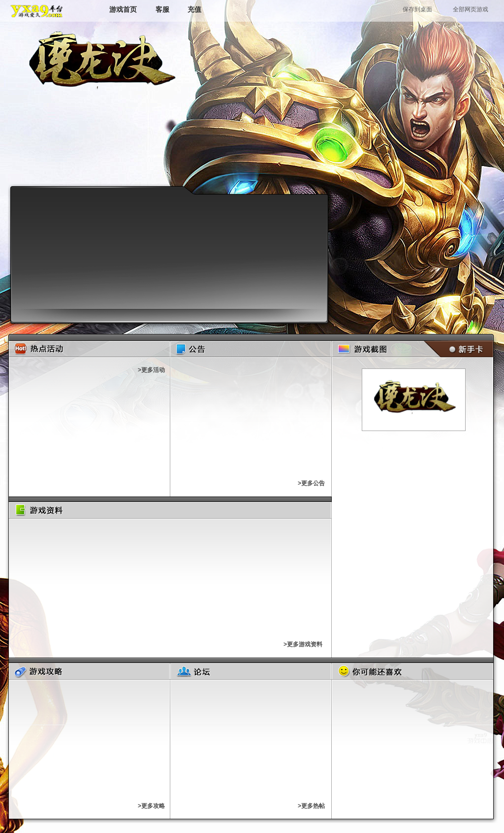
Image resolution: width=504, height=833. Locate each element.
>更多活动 (151, 370)
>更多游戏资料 (303, 644)
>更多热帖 (311, 806)
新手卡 (457, 349)
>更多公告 (311, 483)
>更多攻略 (151, 806)
